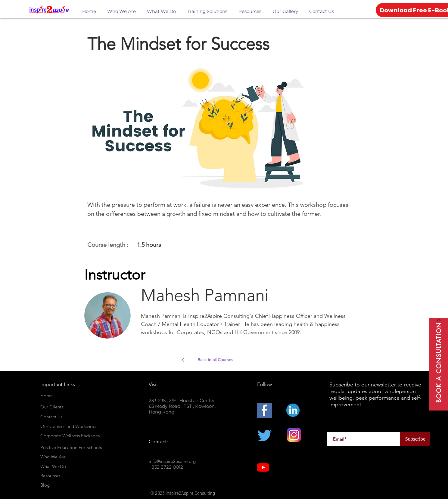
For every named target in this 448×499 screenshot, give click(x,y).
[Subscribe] (415, 439)
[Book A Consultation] (439, 364)
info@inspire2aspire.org (172, 461)
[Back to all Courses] (242, 360)
